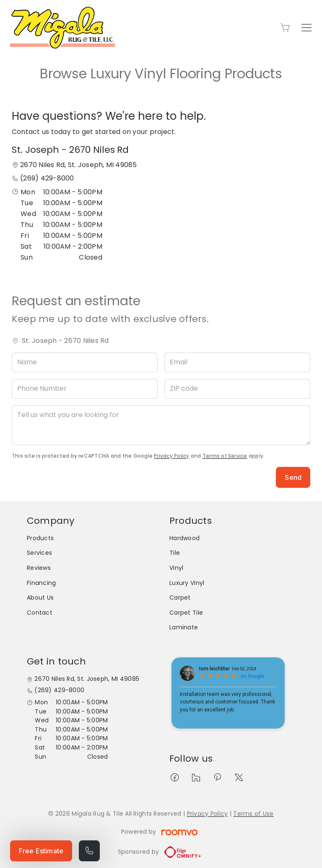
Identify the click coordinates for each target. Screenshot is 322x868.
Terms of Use (253, 814)
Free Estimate (41, 851)
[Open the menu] (306, 28)
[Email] (237, 362)
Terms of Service (225, 456)
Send (293, 477)
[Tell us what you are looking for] (161, 425)
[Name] (85, 362)
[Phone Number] (85, 389)
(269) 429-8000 (47, 178)
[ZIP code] (237, 389)
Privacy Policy (171, 456)
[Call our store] (89, 851)
